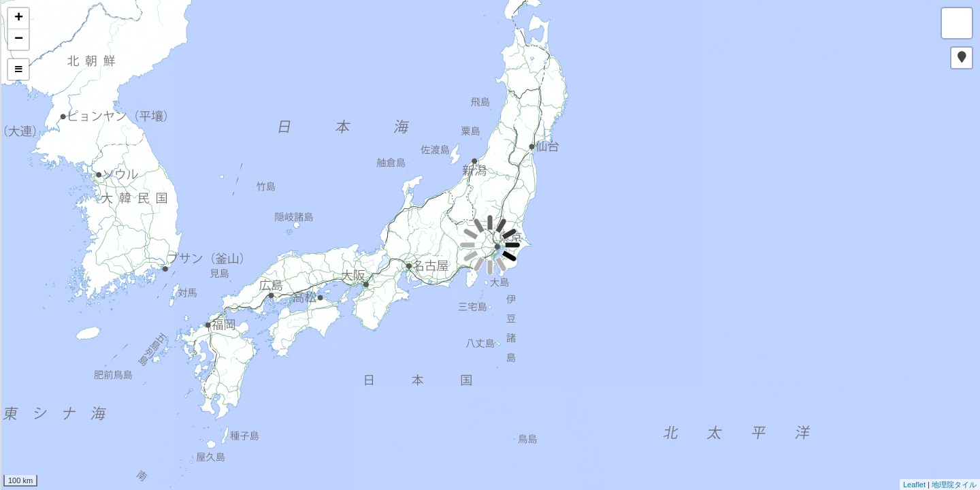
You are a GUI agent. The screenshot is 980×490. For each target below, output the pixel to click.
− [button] (19, 39)
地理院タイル (954, 485)
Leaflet (914, 485)
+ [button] (19, 18)
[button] (962, 58)
